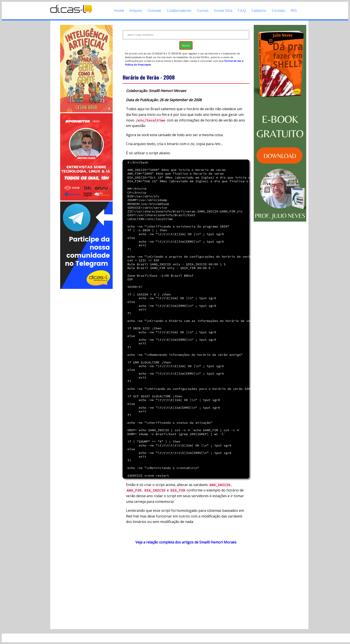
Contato (279, 10)
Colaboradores (179, 10)
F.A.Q (242, 10)
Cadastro (259, 10)
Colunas (155, 10)
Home (119, 10)
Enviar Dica (223, 10)
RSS (294, 10)
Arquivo (136, 10)
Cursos (203, 10)
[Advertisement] (86, 355)
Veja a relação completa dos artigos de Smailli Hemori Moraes (186, 542)
